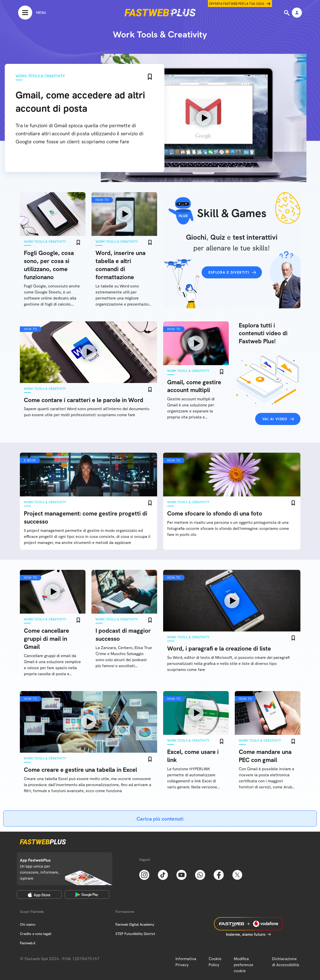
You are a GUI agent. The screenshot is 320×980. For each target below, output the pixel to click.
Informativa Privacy (186, 962)
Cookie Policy (215, 962)
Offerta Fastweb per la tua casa (237, 4)
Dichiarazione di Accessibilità (286, 962)
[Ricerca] (287, 13)
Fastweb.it (28, 943)
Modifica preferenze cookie (244, 965)
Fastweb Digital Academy (135, 924)
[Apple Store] (39, 894)
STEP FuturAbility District (135, 934)
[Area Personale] (297, 13)
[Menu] (32, 13)
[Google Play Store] (87, 894)
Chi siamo (28, 924)
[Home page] (160, 13)
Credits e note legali (36, 934)
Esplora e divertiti (229, 272)
